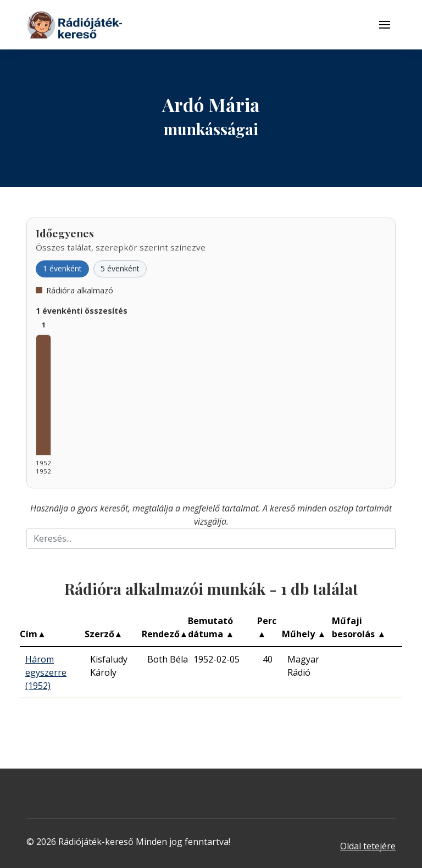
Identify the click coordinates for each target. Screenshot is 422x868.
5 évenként (120, 268)
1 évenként (62, 268)
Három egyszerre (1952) (46, 672)
